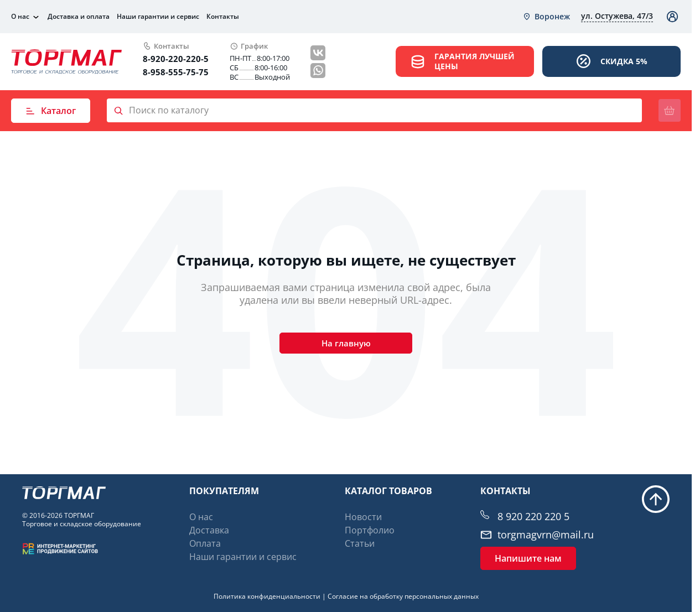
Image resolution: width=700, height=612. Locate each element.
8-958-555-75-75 (176, 72)
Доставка (209, 530)
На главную (346, 347)
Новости (363, 517)
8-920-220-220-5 (176, 59)
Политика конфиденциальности (267, 596)
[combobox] (546, 17)
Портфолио (370, 530)
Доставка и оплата (79, 16)
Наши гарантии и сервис (158, 16)
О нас (20, 17)
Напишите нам (528, 558)
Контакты (223, 16)
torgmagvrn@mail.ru (546, 535)
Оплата (205, 543)
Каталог (51, 111)
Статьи (360, 543)
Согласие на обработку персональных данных (403, 596)
